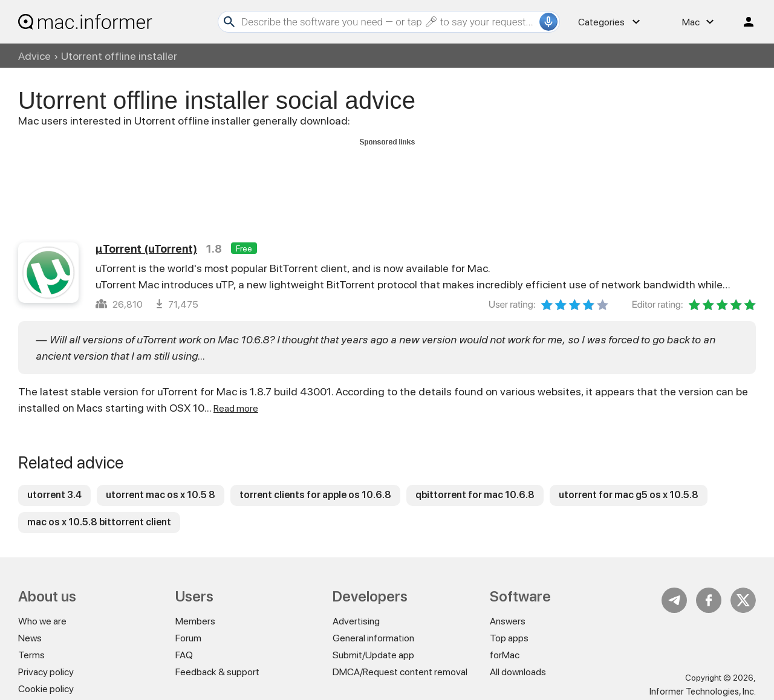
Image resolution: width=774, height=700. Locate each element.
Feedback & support (217, 672)
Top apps (509, 638)
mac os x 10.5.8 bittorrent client (99, 522)
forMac (505, 655)
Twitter (743, 600)
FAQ (184, 655)
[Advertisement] (387, 177)
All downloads (518, 672)
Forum (188, 638)
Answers (508, 621)
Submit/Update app (373, 655)
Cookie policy (46, 689)
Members (195, 621)
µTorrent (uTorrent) (146, 249)
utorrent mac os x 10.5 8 (161, 495)
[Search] (389, 22)
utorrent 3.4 (54, 495)
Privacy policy (46, 672)
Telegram (674, 600)
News (30, 638)
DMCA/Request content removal (400, 672)
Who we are (42, 621)
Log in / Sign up (743, 22)
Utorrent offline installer (119, 56)
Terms (31, 655)
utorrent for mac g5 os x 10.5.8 (629, 495)
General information (373, 638)
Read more (236, 408)
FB (709, 600)
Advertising (356, 621)
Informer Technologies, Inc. (703, 692)
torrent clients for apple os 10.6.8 (315, 495)
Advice (34, 56)
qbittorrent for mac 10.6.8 (475, 495)
